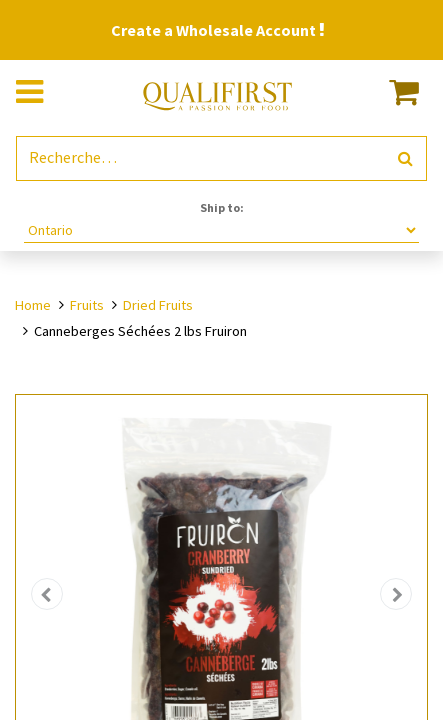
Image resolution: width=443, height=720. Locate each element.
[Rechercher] (405, 158)
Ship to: (222, 207)
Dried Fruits (158, 305)
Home (33, 305)
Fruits (87, 305)
